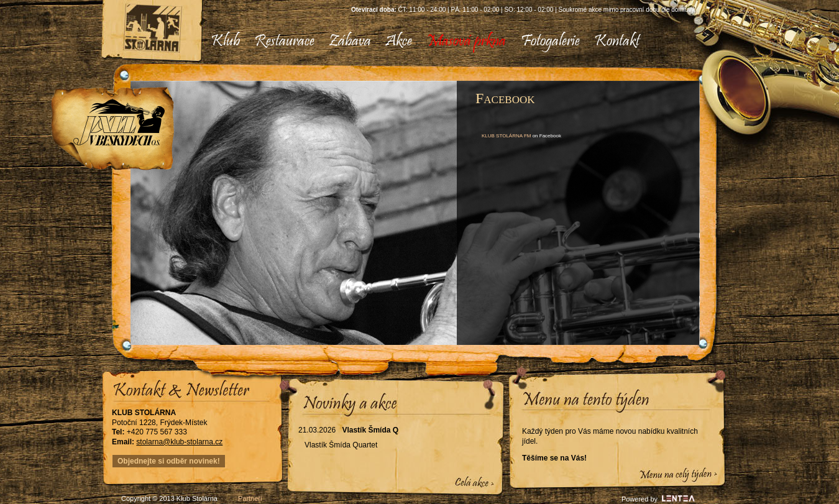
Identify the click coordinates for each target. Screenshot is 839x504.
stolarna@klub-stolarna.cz (179, 442)
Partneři (250, 498)
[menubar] (420, 42)
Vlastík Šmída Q (370, 430)
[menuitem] (225, 42)
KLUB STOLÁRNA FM (506, 136)
